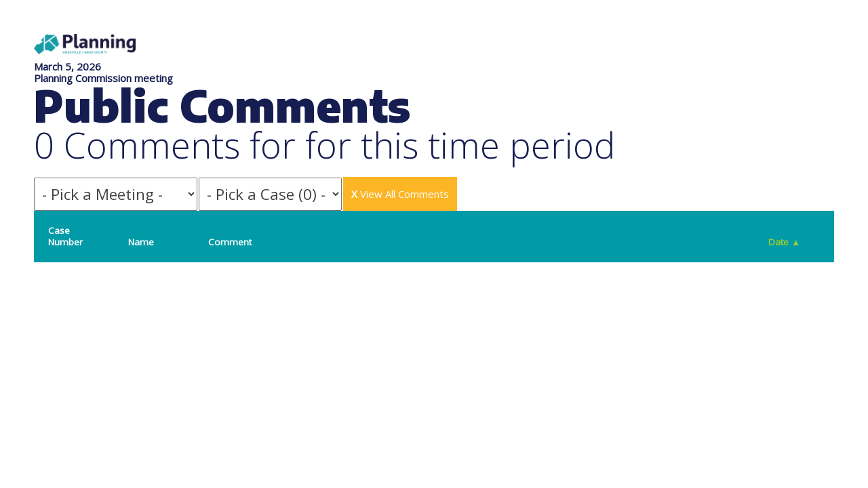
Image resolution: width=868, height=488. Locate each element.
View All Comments (400, 194)
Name (141, 242)
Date (784, 242)
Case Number (65, 236)
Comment (230, 242)
